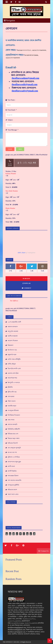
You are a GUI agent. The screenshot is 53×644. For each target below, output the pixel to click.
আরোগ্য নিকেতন (13, 341)
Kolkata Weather (11, 174)
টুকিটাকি (10, 387)
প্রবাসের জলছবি (12, 424)
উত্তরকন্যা (10, 345)
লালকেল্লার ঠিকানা (13, 476)
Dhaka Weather (10, 208)
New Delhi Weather (12, 191)
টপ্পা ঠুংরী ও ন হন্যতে (14, 382)
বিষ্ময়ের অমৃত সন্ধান (14, 438)
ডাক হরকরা (11, 396)
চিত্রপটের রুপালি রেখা (14, 369)
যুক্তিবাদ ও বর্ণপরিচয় (14, 457)
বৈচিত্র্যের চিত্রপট (13, 443)
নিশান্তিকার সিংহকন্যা (14, 415)
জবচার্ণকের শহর (12, 378)
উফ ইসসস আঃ (12, 350)
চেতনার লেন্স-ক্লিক (13, 373)
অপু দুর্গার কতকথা (13, 331)
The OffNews (14, 301)
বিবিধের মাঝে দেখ (13, 434)
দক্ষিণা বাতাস (12, 401)
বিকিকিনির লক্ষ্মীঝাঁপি (14, 429)
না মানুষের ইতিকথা (13, 410)
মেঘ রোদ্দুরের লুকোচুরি (14, 448)
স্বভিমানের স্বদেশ (12, 490)
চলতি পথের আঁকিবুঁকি (14, 359)
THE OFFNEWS (7, 642)
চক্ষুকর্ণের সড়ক (12, 355)
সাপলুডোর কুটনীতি (13, 485)
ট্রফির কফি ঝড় (12, 392)
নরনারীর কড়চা (12, 406)
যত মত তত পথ (12, 452)
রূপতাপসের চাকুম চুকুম (14, 462)
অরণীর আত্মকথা (13, 336)
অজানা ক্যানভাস (13, 327)
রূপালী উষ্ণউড (12, 471)
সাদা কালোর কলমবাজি (14, 480)
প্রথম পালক (11, 420)
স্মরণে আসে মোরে (13, 494)
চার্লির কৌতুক (12, 364)
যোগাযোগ (11, 29)
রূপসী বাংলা (11, 466)
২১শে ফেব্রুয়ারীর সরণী (14, 322)
